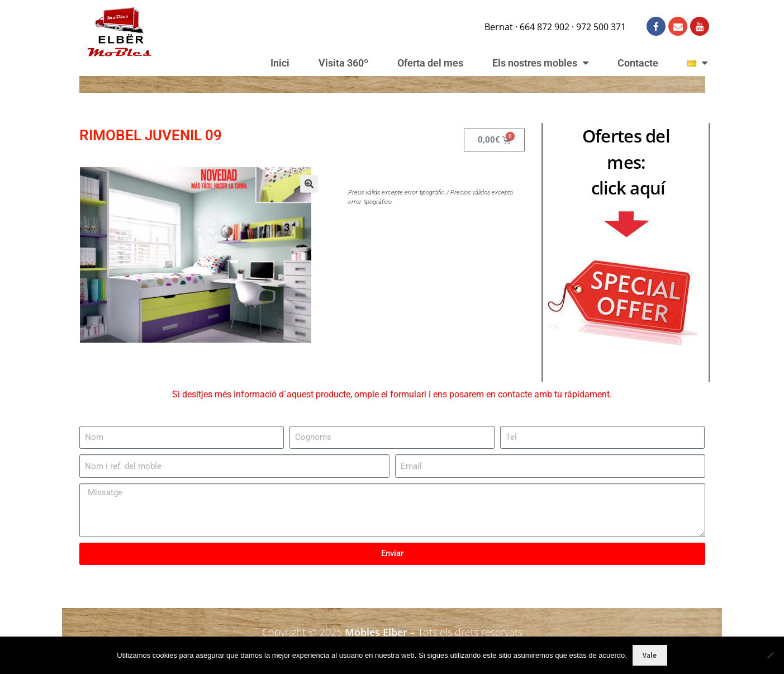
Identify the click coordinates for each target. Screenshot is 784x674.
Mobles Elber (376, 632)
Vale (650, 655)
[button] (296, 194)
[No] (770, 655)
